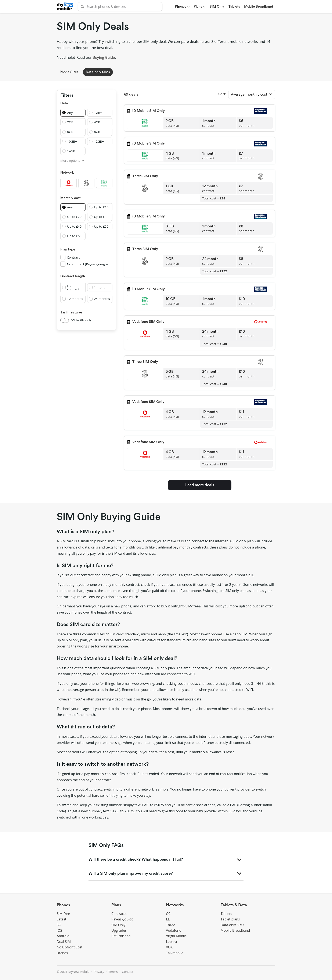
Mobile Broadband (235, 930)
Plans (116, 905)
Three (171, 925)
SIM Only (118, 925)
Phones (63, 905)
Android (63, 936)
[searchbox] (120, 7)
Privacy (99, 972)
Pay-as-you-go (122, 919)
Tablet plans (230, 919)
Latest (62, 919)
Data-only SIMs (98, 72)
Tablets (226, 914)
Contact (128, 972)
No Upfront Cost (70, 947)
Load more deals (200, 485)
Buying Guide (104, 57)
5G (59, 925)
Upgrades (119, 930)
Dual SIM (64, 942)
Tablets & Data (234, 905)
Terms (113, 972)
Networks (175, 905)
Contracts (119, 914)
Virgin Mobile (176, 936)
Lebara (171, 942)
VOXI (170, 947)
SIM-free (63, 914)
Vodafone (174, 930)
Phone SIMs (69, 72)
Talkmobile (175, 953)
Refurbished (121, 936)
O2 (168, 914)
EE (168, 919)
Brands (62, 953)
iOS (59, 930)
